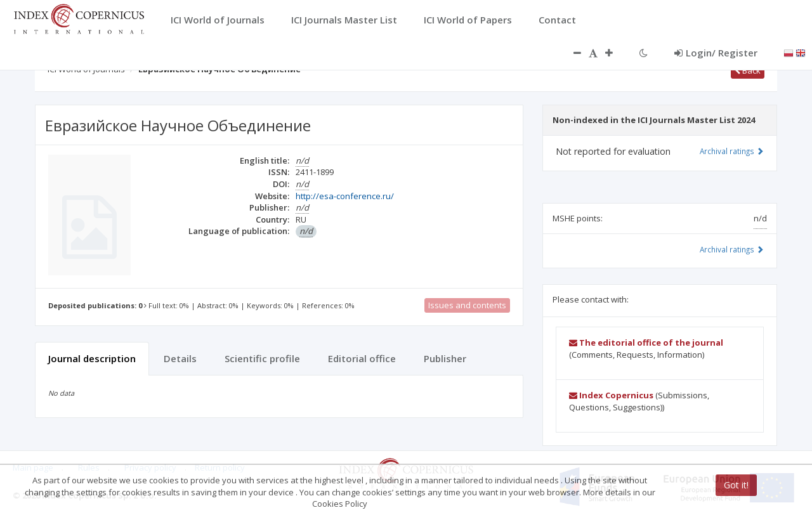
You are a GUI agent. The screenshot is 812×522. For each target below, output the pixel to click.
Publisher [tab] (445, 358)
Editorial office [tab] (362, 358)
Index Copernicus (611, 395)
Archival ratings (732, 151)
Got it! (736, 485)
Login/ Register (716, 53)
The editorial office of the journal (646, 343)
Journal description (92, 358)
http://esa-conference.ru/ (345, 196)
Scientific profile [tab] (262, 358)
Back (748, 70)
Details (180, 358)
